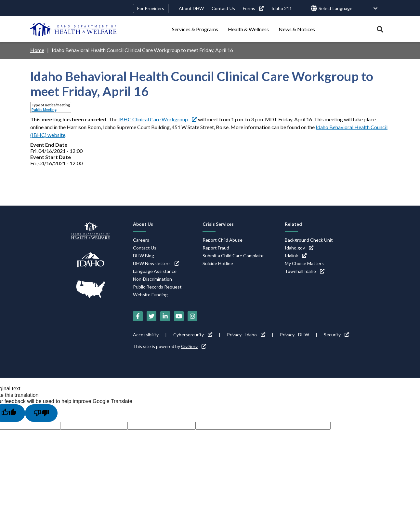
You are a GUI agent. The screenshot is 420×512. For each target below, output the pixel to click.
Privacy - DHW (295, 335)
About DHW (191, 8)
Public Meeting (44, 109)
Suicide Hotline (218, 263)
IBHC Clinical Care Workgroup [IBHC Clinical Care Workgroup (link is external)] (158, 119)
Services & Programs (195, 29)
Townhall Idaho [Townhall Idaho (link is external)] (305, 271)
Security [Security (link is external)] (336, 335)
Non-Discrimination (152, 279)
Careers (141, 240)
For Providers (151, 8)
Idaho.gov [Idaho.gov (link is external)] (299, 248)
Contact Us (223, 8)
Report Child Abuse (223, 240)
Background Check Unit (309, 240)
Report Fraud (216, 248)
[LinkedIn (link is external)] (165, 316)
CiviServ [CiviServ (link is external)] (194, 346)
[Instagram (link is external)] (192, 316)
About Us (143, 224)
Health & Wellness (248, 29)
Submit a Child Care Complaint (233, 256)
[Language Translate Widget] (348, 9)
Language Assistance (155, 271)
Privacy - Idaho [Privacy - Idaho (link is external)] (246, 335)
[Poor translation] (41, 413)
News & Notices (297, 29)
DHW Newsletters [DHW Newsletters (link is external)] (156, 263)
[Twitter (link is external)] (151, 316)
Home (37, 50)
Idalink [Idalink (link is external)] (296, 256)
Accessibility (146, 335)
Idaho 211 (282, 8)
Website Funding (150, 295)
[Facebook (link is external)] (138, 316)
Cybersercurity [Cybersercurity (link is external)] (193, 335)
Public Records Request (157, 287)
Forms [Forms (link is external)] (253, 8)
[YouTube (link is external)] (179, 316)
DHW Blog (144, 256)
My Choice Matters (304, 263)
